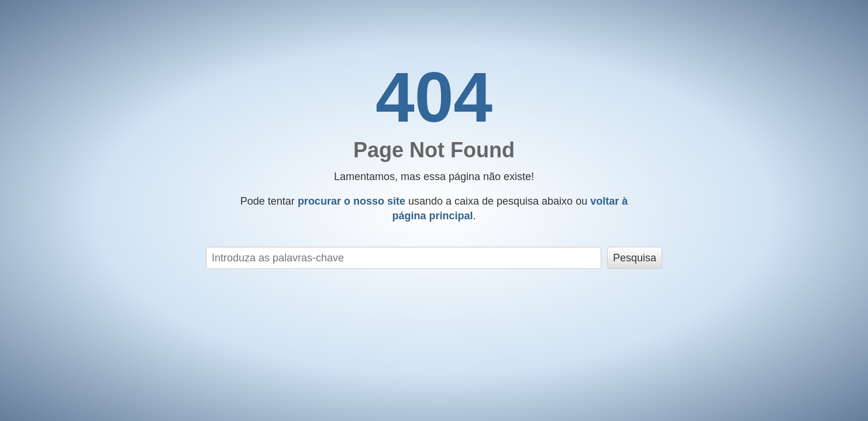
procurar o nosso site (352, 201)
